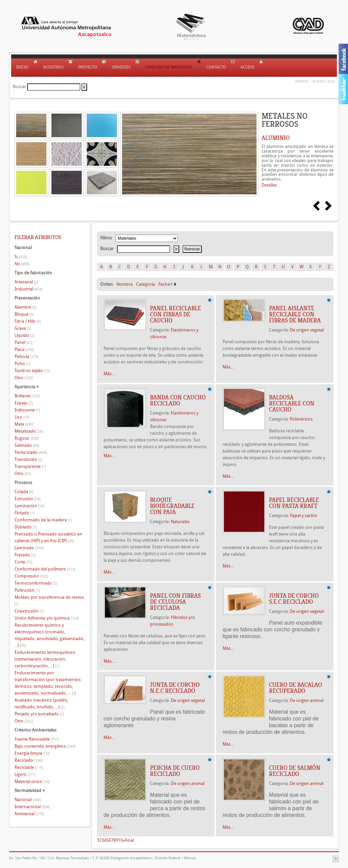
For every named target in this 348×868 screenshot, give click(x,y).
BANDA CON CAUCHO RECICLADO (178, 400)
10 (120, 840)
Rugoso (27, 438)
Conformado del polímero (45, 569)
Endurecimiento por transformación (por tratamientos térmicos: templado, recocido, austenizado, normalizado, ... (48, 683)
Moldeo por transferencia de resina (49, 601)
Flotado (24, 513)
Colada (24, 492)
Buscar (20, 87)
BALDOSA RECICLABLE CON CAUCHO (292, 403)
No (22, 264)
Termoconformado (36, 583)
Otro (24, 378)
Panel (23, 342)
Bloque (24, 314)
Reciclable (29, 767)
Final (129, 840)
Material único (32, 781)
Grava (23, 328)
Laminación (29, 506)
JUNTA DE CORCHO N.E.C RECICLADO (175, 688)
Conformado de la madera (43, 520)
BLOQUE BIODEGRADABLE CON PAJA (172, 506)
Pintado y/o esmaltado (39, 714)
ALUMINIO (276, 138)
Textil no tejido (32, 371)
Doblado (26, 527)
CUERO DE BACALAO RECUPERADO (296, 688)
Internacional (32, 807)
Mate (24, 424)
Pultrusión (27, 590)
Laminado (29, 548)
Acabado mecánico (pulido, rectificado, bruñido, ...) (41, 703)
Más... (109, 374)
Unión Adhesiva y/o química (47, 618)
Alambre (25, 307)
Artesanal (26, 282)
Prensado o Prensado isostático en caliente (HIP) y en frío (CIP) (48, 537)
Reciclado (28, 760)
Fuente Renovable (37, 739)
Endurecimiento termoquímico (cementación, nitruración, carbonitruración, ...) (45, 659)
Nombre (125, 284)
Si (21, 257)
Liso (22, 417)
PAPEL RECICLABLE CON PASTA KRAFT (294, 503)
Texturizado (31, 452)
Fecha (164, 284)
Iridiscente (27, 410)
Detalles (269, 185)
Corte (23, 562)
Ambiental (29, 814)
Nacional (28, 800)
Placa (24, 349)
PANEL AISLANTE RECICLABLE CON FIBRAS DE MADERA (295, 314)
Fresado (25, 555)
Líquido (24, 335)
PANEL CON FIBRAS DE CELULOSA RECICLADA (175, 602)
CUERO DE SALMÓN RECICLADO (295, 771)
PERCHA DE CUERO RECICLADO (175, 771)
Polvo (22, 364)
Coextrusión (29, 611)
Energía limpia (32, 753)
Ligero (25, 774)
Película (26, 357)
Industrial (28, 289)
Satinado (27, 445)
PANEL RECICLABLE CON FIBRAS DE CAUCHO (176, 314)
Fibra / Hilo (28, 321)
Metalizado (29, 431)
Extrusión (27, 499)
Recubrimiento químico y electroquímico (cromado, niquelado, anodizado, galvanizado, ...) (49, 635)
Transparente (30, 466)
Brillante (27, 396)
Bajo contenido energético (45, 746)
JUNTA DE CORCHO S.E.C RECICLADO (294, 599)
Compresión (31, 576)
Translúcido (28, 459)
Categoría (146, 284)
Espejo (24, 403)
